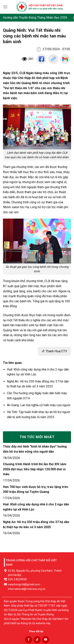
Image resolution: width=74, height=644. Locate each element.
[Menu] (5, 7)
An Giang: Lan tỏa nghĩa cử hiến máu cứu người (39, 405)
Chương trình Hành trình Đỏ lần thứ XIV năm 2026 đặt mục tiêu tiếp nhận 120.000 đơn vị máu (35, 469)
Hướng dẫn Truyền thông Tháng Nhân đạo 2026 (35, 18)
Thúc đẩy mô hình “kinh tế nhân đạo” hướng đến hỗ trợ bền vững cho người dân (35, 449)
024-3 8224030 (17, 579)
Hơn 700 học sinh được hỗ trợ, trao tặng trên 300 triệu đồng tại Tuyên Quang (36, 489)
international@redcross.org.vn (27, 589)
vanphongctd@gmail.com (24, 584)
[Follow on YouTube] (46, 640)
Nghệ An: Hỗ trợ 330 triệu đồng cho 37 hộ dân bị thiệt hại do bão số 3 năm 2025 (36, 525)
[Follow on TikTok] (37, 640)
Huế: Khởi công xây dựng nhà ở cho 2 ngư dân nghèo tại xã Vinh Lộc (36, 507)
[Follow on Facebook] (29, 640)
